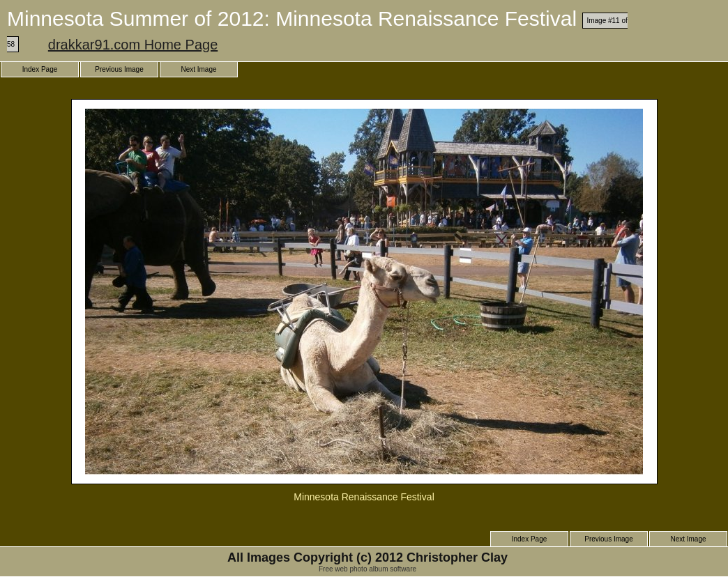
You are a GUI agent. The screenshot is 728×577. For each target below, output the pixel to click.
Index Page (40, 69)
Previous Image (119, 69)
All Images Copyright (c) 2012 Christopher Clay (367, 557)
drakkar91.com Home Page (133, 45)
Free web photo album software (367, 569)
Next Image (198, 69)
